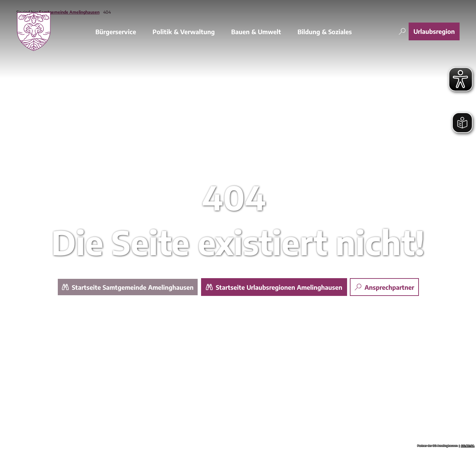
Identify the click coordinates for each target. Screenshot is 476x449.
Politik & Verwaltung (184, 31)
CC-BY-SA (468, 446)
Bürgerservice (116, 31)
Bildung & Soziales (325, 31)
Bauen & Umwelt (256, 31)
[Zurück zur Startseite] (34, 31)
